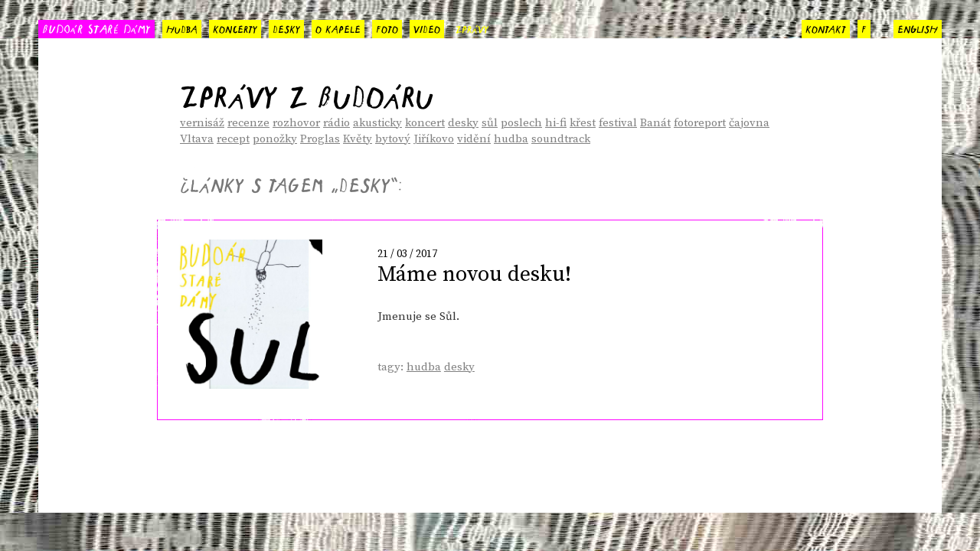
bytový (393, 139)
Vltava (197, 139)
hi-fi (556, 123)
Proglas (320, 139)
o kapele (338, 28)
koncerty (235, 28)
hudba (182, 28)
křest (583, 123)
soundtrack (561, 139)
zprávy (472, 28)
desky (286, 28)
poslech (521, 123)
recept (233, 139)
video (427, 28)
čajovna (749, 123)
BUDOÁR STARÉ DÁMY (96, 28)
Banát (655, 123)
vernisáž (202, 123)
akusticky (377, 123)
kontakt (826, 28)
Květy (358, 139)
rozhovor (296, 123)
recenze (248, 123)
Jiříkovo (434, 139)
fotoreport (700, 123)
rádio (336, 123)
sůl (490, 123)
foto (387, 28)
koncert (425, 123)
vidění (474, 139)
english (918, 28)
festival (618, 123)
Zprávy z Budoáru (307, 91)
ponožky (275, 139)
